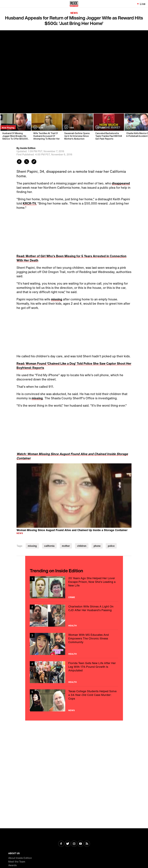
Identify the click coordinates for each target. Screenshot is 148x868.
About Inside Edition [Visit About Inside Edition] (20, 858)
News (74, 13)
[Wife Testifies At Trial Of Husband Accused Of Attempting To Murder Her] (47, 127)
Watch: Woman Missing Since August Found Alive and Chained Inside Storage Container (72, 456)
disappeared (121, 183)
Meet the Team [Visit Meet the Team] (17, 862)
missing (57, 299)
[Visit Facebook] (61, 844)
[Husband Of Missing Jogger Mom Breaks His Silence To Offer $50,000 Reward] (16, 127)
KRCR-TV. (30, 203)
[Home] (74, 4)
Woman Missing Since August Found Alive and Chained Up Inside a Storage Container (72, 530)
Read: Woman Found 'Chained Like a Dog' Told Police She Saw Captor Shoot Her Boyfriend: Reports (74, 366)
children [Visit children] (82, 546)
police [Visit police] (111, 546)
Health (72, 626)
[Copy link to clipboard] (34, 162)
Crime (72, 597)
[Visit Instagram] (74, 844)
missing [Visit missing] (32, 546)
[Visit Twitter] (68, 844)
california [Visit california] (49, 546)
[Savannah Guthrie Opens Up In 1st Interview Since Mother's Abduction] (78, 127)
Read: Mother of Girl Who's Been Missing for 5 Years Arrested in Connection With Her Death (71, 258)
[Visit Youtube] (80, 844)
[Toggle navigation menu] (4, 4)
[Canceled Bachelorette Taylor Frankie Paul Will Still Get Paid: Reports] (109, 127)
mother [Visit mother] (66, 546)
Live (143, 4)
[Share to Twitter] (27, 162)
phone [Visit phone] (97, 546)
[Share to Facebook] (19, 162)
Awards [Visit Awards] (12, 865)
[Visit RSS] (87, 844)
